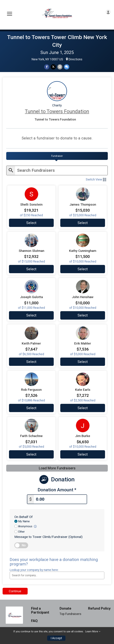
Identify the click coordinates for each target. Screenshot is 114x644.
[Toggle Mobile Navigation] (9, 14)
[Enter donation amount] (60, 498)
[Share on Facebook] (47, 67)
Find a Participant (40, 610)
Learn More (92, 632)
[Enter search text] (61, 170)
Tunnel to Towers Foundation (57, 111)
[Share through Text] (67, 67)
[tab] (57, 156)
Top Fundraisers (70, 613)
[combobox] (57, 574)
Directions (75, 59)
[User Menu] (108, 12)
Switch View (96, 179)
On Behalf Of (23, 516)
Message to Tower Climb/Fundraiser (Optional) (48, 536)
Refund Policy (99, 607)
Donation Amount (57, 489)
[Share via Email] (60, 67)
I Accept (56, 638)
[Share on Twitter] (53, 67)
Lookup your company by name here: (34, 569)
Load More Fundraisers (57, 468)
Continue (15, 590)
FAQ (34, 620)
